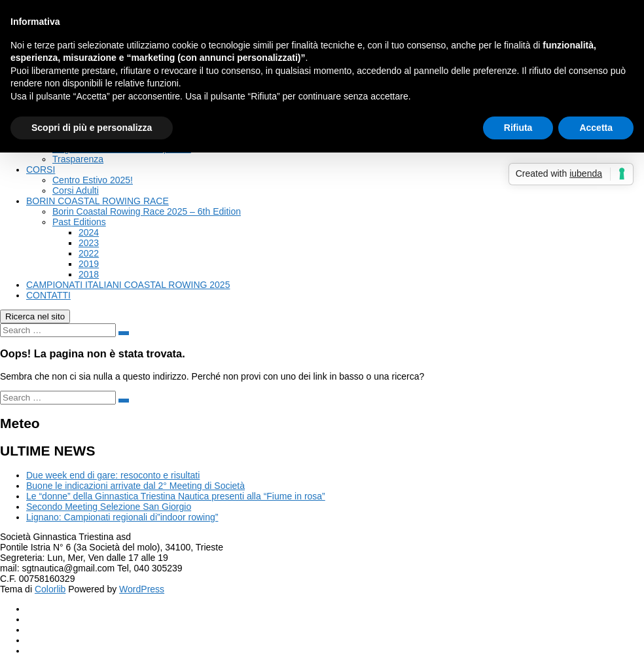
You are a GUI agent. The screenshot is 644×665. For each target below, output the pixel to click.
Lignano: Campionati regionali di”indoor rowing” (122, 517)
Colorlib (50, 589)
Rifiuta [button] (518, 128)
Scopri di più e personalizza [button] (92, 128)
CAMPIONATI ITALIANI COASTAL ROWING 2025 (128, 285)
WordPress (142, 589)
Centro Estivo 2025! (93, 180)
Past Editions (79, 222)
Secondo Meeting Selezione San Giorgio (109, 507)
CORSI (41, 170)
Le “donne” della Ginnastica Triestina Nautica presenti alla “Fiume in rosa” (176, 496)
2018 (89, 274)
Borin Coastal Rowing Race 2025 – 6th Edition (147, 211)
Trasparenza (78, 159)
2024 (89, 232)
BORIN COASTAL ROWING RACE (98, 201)
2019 (89, 264)
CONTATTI (48, 295)
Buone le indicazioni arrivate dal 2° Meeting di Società (135, 486)
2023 (89, 243)
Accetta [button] (596, 128)
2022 (89, 253)
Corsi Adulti (76, 190)
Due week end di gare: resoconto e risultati (113, 475)
